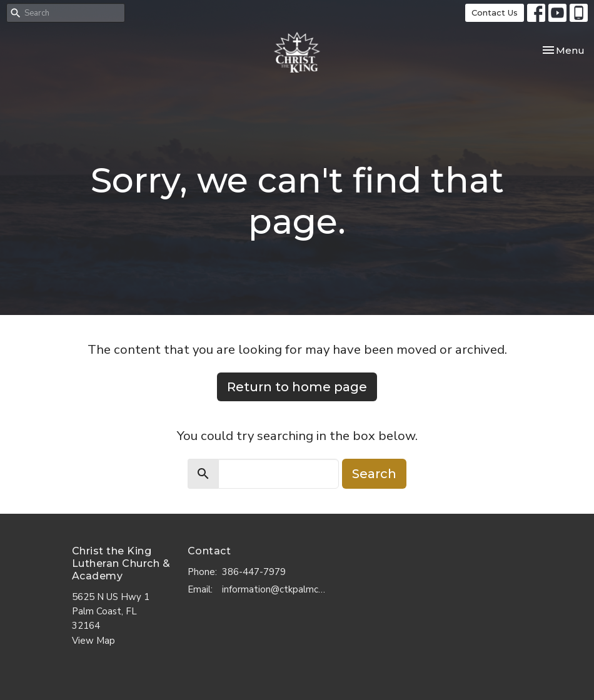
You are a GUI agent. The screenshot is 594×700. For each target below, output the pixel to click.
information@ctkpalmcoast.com (276, 589)
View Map (93, 641)
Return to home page (297, 387)
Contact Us (495, 12)
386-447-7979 (254, 572)
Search (374, 474)
